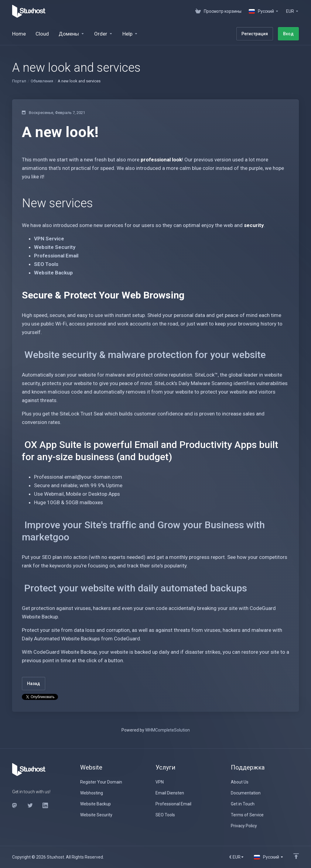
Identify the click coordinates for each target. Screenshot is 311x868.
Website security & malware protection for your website (145, 355)
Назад (34, 684)
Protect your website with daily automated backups (136, 588)
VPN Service (49, 239)
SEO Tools (46, 264)
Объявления (42, 81)
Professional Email (56, 256)
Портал (19, 81)
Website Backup (53, 273)
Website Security (55, 247)
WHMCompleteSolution (167, 730)
